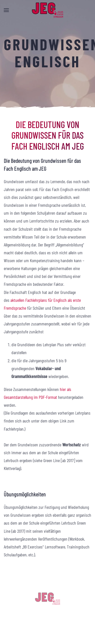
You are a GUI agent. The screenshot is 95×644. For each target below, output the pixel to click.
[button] (6, 10)
